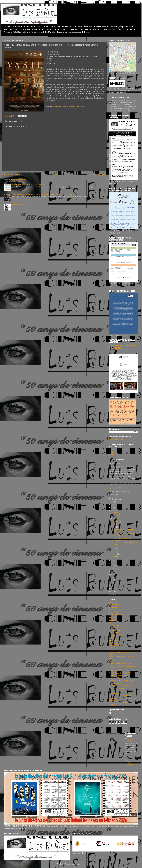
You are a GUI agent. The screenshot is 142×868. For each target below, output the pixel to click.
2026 (113, 502)
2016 (113, 577)
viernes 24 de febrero (115, 683)
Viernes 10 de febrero (115, 650)
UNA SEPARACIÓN (114, 643)
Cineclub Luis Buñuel (130, 740)
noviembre (116, 516)
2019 (113, 569)
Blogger (83, 864)
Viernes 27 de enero (114, 691)
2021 (113, 563)
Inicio (57, 175)
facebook (111, 450)
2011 (112, 591)
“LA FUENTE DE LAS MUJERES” (117, 615)
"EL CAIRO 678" (113, 607)
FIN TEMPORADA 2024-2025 (20, 205)
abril (114, 548)
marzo (115, 551)
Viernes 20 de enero (114, 678)
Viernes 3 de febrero (114, 693)
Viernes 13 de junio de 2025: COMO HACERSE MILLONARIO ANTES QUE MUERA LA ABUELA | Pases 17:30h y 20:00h (43, 195)
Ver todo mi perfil (130, 765)
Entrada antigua (99, 175)
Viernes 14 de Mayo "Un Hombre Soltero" (120, 664)
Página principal (113, 728)
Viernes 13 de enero (114, 661)
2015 (113, 580)
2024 (113, 507)
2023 (113, 510)
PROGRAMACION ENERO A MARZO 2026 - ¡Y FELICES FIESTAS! (28, 185)
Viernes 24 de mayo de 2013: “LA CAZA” (120, 686)
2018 (113, 572)
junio (114, 524)
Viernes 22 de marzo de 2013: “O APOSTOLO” (121, 681)
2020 (113, 566)
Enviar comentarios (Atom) (19, 179)
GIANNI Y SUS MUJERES (115, 633)
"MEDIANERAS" (113, 618)
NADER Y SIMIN (113, 641)
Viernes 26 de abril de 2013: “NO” (118, 688)
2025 (113, 505)
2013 (113, 586)
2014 (113, 583)
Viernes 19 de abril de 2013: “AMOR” (118, 676)
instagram (112, 452)
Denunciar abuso (115, 733)
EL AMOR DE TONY (114, 625)
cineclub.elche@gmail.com (116, 440)
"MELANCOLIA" (113, 620)
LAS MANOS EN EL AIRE (115, 635)
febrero (115, 554)
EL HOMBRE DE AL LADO (115, 628)
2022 (113, 560)
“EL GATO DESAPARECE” (115, 612)
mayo (115, 527)
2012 (113, 589)
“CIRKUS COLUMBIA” (114, 605)
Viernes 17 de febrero (115, 670)
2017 (113, 574)
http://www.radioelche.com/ (117, 488)
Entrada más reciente (12, 175)
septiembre (116, 521)
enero (115, 557)
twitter (111, 455)
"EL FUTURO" (112, 610)
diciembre (116, 513)
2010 (113, 594)
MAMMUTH (112, 638)
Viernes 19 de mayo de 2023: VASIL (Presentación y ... (122, 539)
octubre (115, 518)
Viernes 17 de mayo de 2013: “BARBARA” (120, 673)
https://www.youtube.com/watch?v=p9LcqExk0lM (70, 106)
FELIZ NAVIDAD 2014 (114, 630)
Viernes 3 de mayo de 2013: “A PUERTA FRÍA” (121, 696)
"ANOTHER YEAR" (113, 602)
